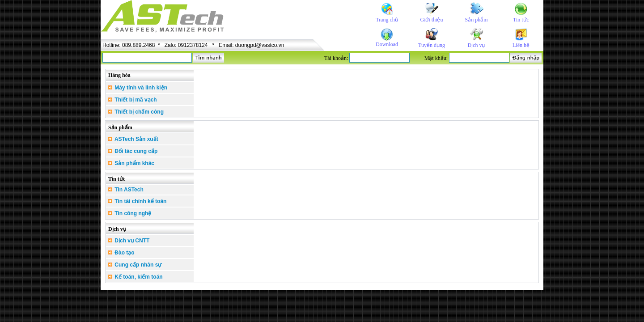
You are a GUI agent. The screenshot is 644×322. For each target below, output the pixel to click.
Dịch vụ (477, 45)
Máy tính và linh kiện (138, 88)
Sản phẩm (476, 20)
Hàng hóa (119, 75)
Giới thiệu (431, 20)
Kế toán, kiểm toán (135, 277)
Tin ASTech (126, 190)
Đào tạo (121, 253)
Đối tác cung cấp (133, 151)
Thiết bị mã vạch (132, 100)
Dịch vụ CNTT (129, 241)
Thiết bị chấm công (136, 112)
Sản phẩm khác (131, 163)
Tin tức (521, 20)
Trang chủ (387, 20)
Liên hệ (521, 45)
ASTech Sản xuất (133, 139)
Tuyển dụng (432, 45)
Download (387, 44)
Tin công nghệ (129, 213)
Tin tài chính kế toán (137, 201)
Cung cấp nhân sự (135, 265)
